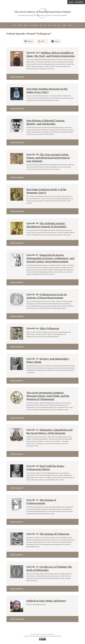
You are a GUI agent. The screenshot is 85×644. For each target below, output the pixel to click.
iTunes (28, 41)
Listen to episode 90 (17, 243)
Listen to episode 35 (17, 381)
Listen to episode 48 (17, 316)
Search (70, 25)
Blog (41, 25)
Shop (50, 25)
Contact (64, 25)
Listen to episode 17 (17, 522)
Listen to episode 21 (17, 454)
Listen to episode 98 (17, 177)
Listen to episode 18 (17, 488)
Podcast (20, 25)
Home (14, 25)
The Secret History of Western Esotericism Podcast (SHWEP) (42, 13)
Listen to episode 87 (17, 282)
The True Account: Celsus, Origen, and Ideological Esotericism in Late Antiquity (48, 158)
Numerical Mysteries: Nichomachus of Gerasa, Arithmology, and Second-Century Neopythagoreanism (50, 258)
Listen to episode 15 (17, 589)
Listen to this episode (17, 108)
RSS (41, 41)
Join (45, 25)
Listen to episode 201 (17, 77)
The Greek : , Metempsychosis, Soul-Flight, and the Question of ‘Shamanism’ (48, 396)
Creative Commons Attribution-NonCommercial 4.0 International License (42, 636)
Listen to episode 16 (17, 555)
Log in (71, 2)
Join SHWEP (79, 2)
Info (59, 25)
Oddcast (26, 25)
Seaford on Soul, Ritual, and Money (46, 601)
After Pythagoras (49, 328)
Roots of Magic (34, 25)
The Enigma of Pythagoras (55, 534)
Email (55, 42)
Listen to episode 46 (17, 347)
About (55, 25)
